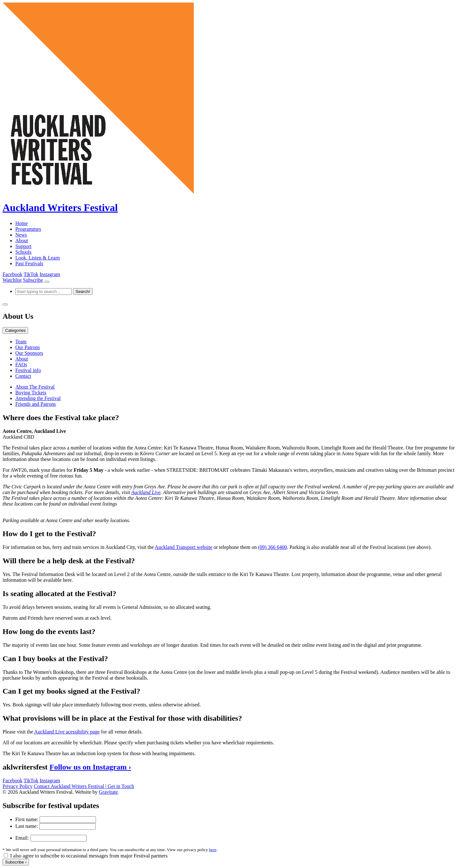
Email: (22, 838)
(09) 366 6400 (273, 547)
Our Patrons (28, 347)
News (21, 235)
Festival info (28, 370)
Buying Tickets (31, 393)
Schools (23, 252)
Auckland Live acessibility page (67, 732)
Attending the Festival (38, 398)
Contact (23, 376)
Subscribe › (16, 862)
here (213, 850)
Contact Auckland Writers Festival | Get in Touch (84, 786)
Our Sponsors (29, 353)
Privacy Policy (18, 786)
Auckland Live (146, 492)
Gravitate (108, 792)
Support (23, 246)
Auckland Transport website (184, 547)
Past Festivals (29, 263)
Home (22, 223)
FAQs (21, 365)
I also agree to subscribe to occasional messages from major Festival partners (89, 856)
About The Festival (35, 387)
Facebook (12, 274)
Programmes (28, 229)
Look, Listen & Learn (38, 258)
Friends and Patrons (36, 404)
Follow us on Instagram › (90, 767)
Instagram (50, 274)
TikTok (31, 274)
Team (21, 342)
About (22, 241)
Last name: (27, 826)
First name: (27, 819)
